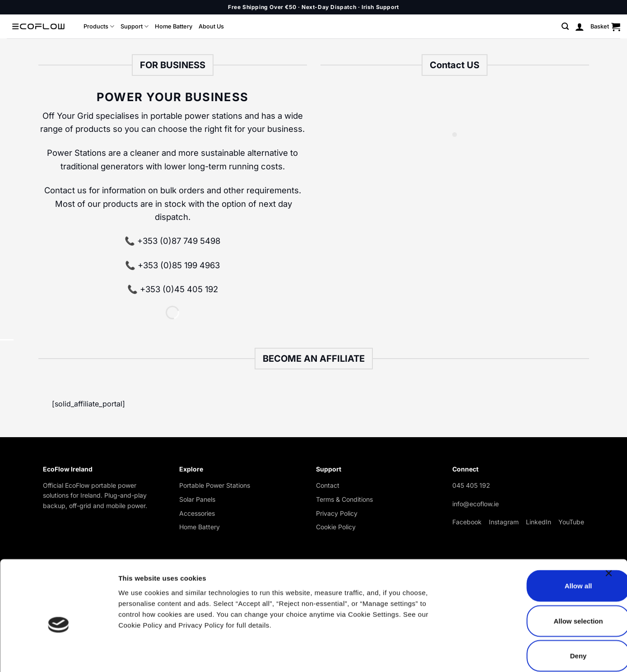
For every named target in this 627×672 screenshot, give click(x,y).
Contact (328, 485)
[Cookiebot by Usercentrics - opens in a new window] (58, 654)
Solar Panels (197, 499)
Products (99, 26)
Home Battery (174, 26)
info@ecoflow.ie (476, 504)
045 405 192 (471, 485)
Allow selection (528, 575)
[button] (565, 26)
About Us (211, 26)
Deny (529, 610)
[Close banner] (611, 533)
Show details (474, 654)
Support (135, 26)
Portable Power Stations (215, 485)
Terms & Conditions (344, 499)
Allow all (529, 540)
